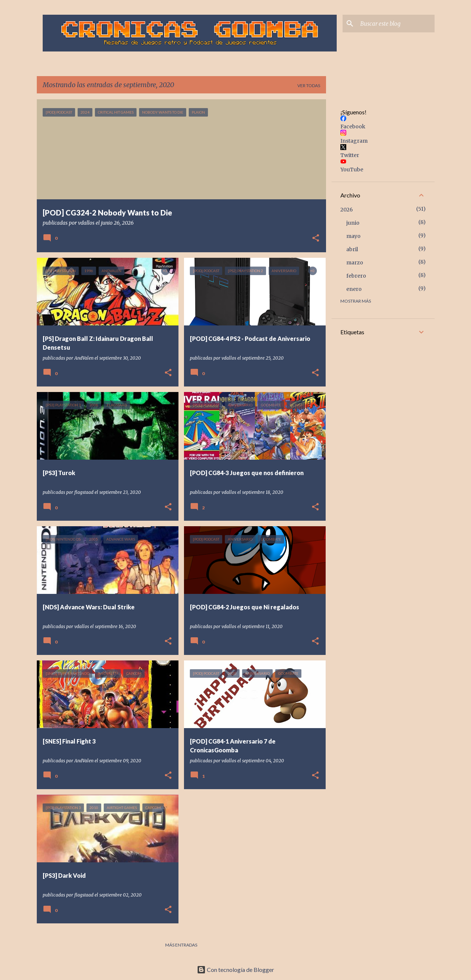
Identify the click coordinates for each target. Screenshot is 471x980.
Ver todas (309, 85)
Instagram (354, 141)
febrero (356, 276)
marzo (355, 263)
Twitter (350, 155)
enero (354, 289)
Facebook (353, 126)
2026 (347, 210)
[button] (316, 239)
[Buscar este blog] (396, 24)
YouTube (352, 170)
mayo (353, 236)
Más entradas (181, 945)
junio (353, 223)
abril (352, 249)
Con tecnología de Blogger (235, 970)
